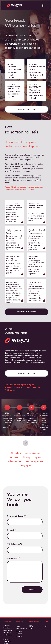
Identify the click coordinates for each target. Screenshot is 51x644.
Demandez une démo (27, 312)
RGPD (30, 629)
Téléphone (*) (14, 544)
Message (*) (14, 558)
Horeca (18, 626)
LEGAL (31, 626)
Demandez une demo (27, 109)
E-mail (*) (12, 530)
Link (12, 78)
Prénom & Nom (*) (17, 516)
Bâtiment (19, 631)
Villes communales (22, 629)
